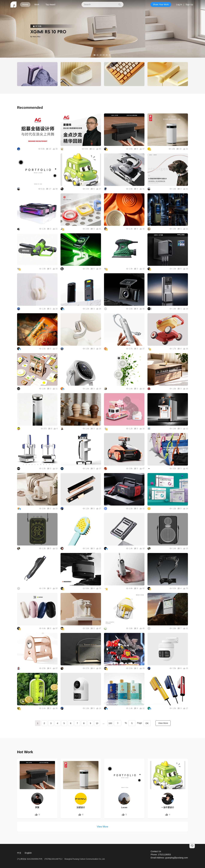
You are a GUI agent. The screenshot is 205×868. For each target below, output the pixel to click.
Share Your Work (161, 4)
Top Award (50, 4)
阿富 (37, 807)
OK (147, 723)
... (104, 723)
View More (163, 723)
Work (37, 4)
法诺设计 (81, 807)
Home (25, 4)
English (28, 853)
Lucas (124, 807)
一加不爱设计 (168, 807)
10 (97, 723)
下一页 (118, 723)
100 (110, 723)
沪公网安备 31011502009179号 (30, 859)
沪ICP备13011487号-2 (53, 859)
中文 (19, 853)
